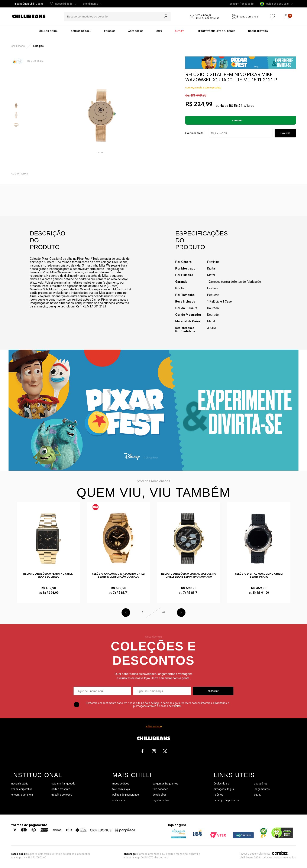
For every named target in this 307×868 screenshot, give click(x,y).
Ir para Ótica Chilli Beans (29, 4)
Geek (159, 31)
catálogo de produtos (226, 800)
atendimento (91, 4)
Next (181, 613)
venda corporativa (22, 789)
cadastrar (213, 691)
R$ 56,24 (236, 106)
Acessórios (136, 31)
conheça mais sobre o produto (203, 88)
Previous (126, 613)
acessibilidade (64, 4)
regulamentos (161, 800)
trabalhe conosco (62, 795)
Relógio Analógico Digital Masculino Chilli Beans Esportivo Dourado (189, 575)
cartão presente (61, 789)
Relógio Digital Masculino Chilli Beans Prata (259, 575)
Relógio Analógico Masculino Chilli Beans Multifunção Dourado (119, 575)
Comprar (237, 120)
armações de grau (224, 789)
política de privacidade (126, 795)
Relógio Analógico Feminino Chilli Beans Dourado (48, 575)
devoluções (160, 795)
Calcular (285, 133)
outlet (257, 795)
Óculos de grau (81, 31)
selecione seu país (274, 4)
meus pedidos (121, 784)
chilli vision (119, 800)
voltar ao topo (154, 727)
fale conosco (160, 789)
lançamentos (262, 789)
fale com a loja (121, 789)
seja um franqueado (242, 4)
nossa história (20, 784)
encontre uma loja (22, 795)
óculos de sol (222, 784)
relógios (218, 795)
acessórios (261, 784)
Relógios (110, 31)
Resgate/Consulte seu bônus (216, 31)
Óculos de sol (49, 31)
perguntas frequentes (165, 784)
